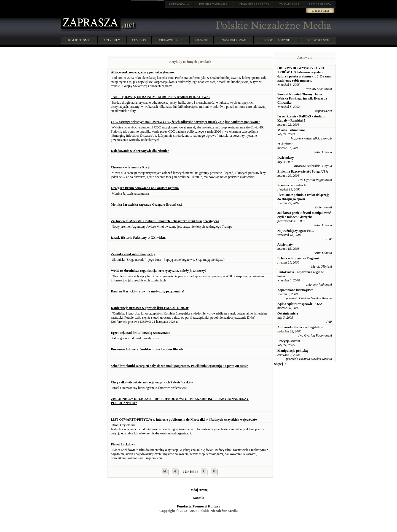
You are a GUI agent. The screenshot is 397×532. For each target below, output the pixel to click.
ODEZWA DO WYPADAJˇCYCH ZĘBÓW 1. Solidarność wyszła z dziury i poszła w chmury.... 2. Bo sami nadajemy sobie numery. (305, 74)
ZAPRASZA (214, 4)
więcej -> (280, 364)
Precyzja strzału (289, 341)
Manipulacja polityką (293, 351)
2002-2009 (202, 40)
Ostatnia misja (288, 313)
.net (179, 4)
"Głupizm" (285, 144)
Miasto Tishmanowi (291, 130)
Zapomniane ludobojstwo (295, 290)
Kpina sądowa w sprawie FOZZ (300, 304)
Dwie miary (286, 158)
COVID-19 (139, 40)
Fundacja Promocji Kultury (198, 506)
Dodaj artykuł (321, 10)
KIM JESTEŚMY (79, 40)
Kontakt (199, 498)
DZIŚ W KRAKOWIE (276, 40)
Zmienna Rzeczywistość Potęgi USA (303, 171)
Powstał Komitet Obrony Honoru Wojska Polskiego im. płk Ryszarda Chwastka (302, 98)
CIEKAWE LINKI (171, 40)
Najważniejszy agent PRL (296, 231)
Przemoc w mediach (292, 185)
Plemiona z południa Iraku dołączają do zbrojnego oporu (303, 197)
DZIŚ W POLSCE (317, 40)
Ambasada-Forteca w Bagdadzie (300, 327)
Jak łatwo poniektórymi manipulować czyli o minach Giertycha (304, 215)
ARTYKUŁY (112, 40)
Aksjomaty (285, 244)
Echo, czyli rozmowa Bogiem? (298, 258)
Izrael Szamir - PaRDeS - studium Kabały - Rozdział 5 (301, 118)
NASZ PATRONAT (234, 40)
